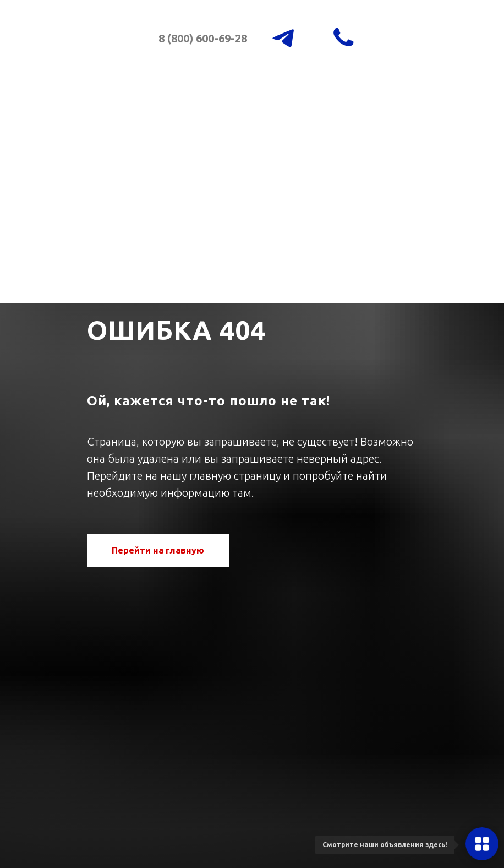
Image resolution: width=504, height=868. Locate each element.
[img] (109, 52)
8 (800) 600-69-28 (203, 38)
